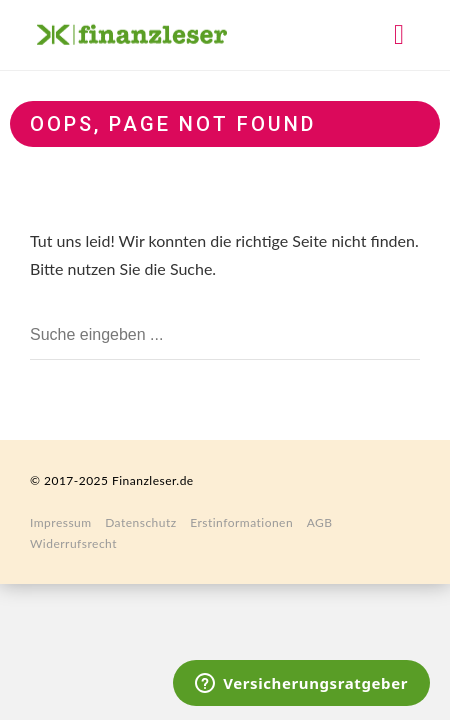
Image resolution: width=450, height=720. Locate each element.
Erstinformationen (241, 522)
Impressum (61, 522)
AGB (320, 522)
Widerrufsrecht (73, 543)
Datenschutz (140, 522)
